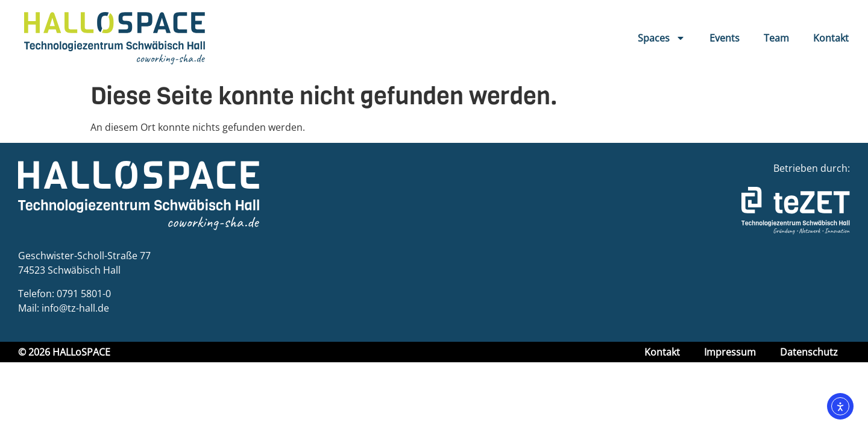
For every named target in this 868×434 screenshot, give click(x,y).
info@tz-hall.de (75, 308)
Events (725, 38)
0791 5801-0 (84, 294)
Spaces (662, 38)
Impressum (730, 352)
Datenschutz (809, 352)
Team (776, 38)
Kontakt (831, 38)
